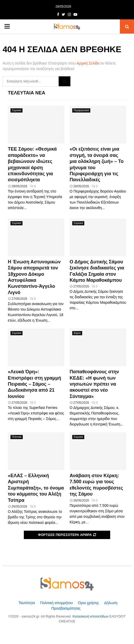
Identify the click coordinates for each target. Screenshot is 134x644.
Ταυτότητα (27, 603)
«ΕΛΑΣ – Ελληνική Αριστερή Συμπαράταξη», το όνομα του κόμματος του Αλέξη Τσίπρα (36, 488)
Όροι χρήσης (89, 603)
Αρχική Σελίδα (88, 63)
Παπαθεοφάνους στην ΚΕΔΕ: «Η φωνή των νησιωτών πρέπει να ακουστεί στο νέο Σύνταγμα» (94, 384)
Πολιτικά (17, 437)
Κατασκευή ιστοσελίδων (91, 616)
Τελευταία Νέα (27, 93)
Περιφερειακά (81, 110)
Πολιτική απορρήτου (57, 603)
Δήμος (77, 333)
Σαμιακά (16, 110)
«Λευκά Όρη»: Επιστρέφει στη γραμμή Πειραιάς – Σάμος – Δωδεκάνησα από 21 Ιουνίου (34, 384)
